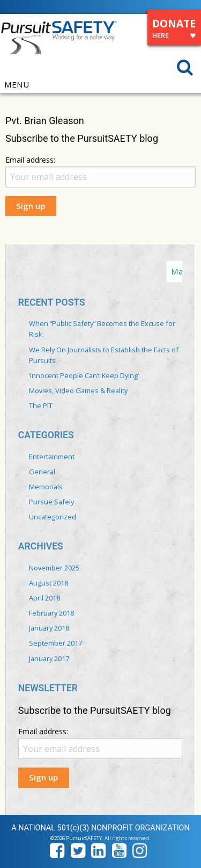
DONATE (174, 30)
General (42, 472)
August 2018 (49, 583)
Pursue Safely (51, 502)
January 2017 (49, 659)
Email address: (30, 160)
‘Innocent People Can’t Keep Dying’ (84, 375)
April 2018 (44, 598)
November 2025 (54, 568)
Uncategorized (53, 517)
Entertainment (52, 457)
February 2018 (51, 613)
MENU (17, 85)
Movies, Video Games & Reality (78, 390)
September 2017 (55, 643)
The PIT (41, 406)
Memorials (46, 487)
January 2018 (49, 628)
